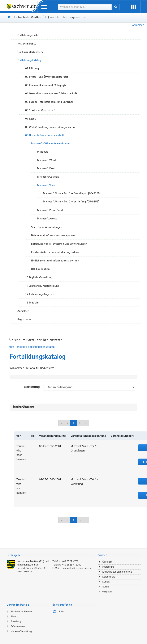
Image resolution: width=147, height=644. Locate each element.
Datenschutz (109, 577)
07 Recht (30, 119)
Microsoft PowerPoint (50, 210)
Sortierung (32, 387)
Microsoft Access (47, 218)
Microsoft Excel (46, 168)
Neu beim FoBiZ (27, 44)
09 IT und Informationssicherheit (45, 135)
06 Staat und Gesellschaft (40, 110)
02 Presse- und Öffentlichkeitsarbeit (47, 77)
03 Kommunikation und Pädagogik (46, 85)
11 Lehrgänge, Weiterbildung (42, 286)
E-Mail (62, 612)
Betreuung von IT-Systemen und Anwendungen (59, 244)
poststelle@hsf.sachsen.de (77, 568)
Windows (43, 152)
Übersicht (107, 562)
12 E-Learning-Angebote (40, 294)
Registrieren (24, 319)
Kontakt (106, 582)
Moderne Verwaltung (21, 631)
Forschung (16, 621)
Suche (106, 587)
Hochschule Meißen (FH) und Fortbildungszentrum (50, 17)
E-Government (18, 626)
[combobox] (85, 7)
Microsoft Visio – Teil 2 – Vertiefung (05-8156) (71, 201)
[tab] (51, 555)
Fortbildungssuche (28, 35)
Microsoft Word (46, 160)
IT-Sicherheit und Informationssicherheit (55, 261)
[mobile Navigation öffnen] (44, 7)
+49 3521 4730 (70, 561)
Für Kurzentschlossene (30, 52)
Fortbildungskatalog (29, 60)
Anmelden (138, 25)
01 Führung (32, 68)
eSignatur (107, 592)
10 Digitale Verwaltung (39, 277)
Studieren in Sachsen (22, 612)
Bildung (15, 616)
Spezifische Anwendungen (47, 227)
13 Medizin (32, 303)
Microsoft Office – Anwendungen (51, 143)
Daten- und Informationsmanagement (53, 235)
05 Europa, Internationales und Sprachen (49, 102)
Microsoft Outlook (48, 177)
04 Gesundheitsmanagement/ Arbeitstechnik (51, 93)
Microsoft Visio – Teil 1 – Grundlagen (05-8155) (72, 193)
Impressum (108, 567)
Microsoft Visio (46, 185)
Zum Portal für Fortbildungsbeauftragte (32, 347)
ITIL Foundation (40, 269)
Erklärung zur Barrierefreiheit (117, 572)
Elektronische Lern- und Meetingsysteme (55, 252)
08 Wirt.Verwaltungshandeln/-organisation (51, 127)
